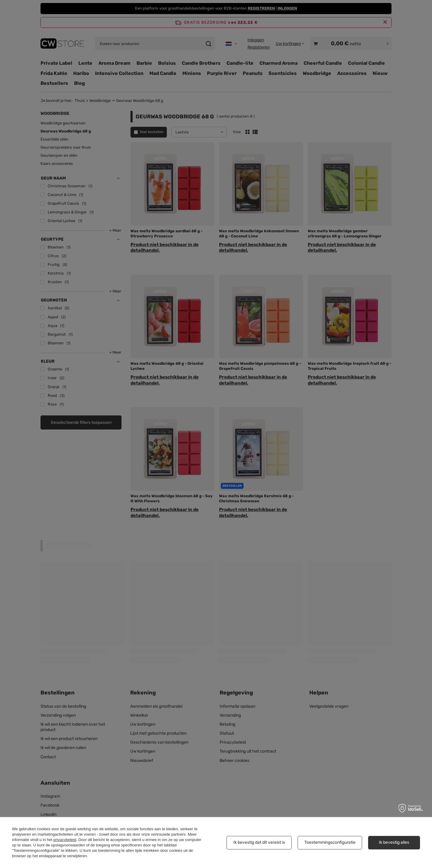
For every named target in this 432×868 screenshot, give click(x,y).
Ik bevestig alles (394, 842)
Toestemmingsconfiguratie (330, 842)
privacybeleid (65, 840)
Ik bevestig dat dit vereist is (259, 842)
